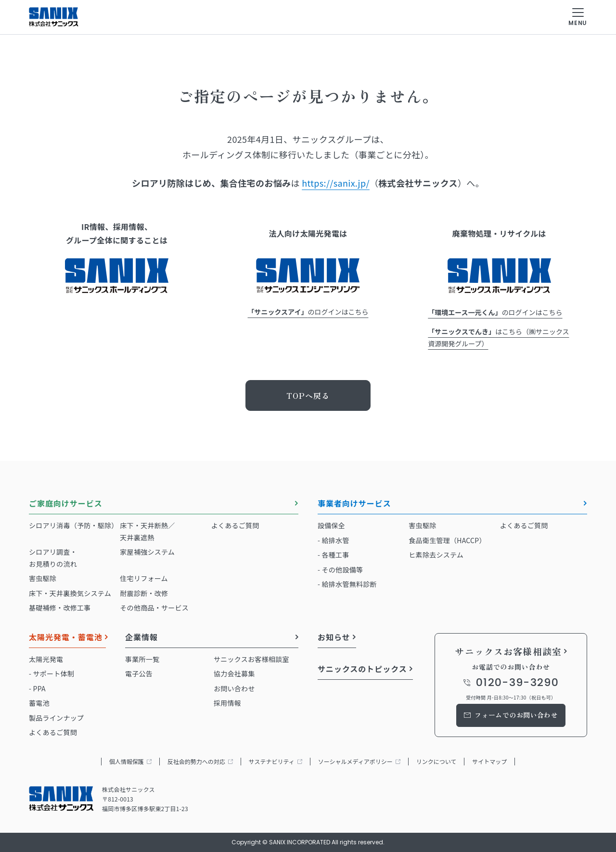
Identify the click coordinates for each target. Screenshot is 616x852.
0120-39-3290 (517, 683)
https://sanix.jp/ (336, 183)
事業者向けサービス (354, 504)
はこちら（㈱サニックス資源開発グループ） (498, 337)
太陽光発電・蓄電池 (66, 638)
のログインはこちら (308, 312)
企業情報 (141, 638)
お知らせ (334, 638)
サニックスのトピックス (362, 670)
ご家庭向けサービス (66, 504)
